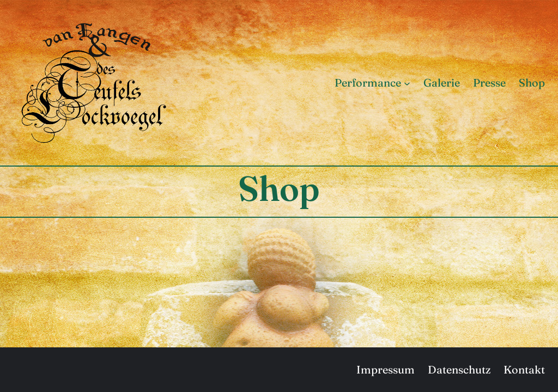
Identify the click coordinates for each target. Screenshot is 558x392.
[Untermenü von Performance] (407, 83)
